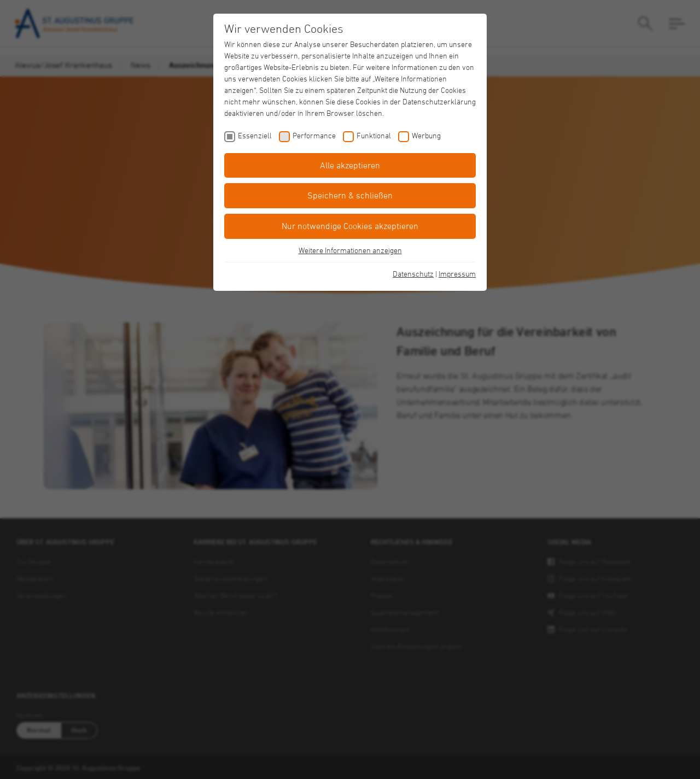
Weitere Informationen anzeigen (350, 250)
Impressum (457, 274)
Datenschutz (413, 274)
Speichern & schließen (350, 195)
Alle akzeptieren (350, 165)
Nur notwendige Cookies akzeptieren (350, 226)
